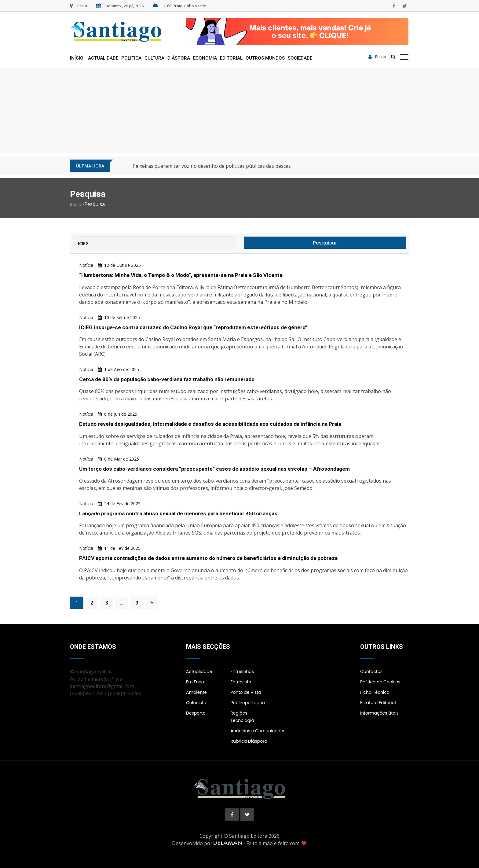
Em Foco (195, 682)
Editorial (231, 58)
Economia (205, 58)
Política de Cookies (380, 682)
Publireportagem (248, 702)
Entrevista (241, 682)
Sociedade (300, 58)
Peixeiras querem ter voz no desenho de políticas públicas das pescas (212, 166)
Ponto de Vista (246, 692)
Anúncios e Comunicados (258, 730)
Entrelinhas (242, 671)
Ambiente (196, 692)
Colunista (196, 702)
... (122, 602)
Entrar (378, 57)
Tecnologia (242, 720)
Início (77, 58)
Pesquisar (325, 243)
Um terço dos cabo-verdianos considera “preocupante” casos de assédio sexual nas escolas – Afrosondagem (217, 468)
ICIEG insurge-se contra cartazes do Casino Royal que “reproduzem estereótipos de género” (196, 327)
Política (131, 58)
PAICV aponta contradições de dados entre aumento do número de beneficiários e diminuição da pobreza (213, 558)
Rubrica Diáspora (249, 741)
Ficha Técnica (375, 692)
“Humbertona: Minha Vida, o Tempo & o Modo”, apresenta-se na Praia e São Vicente (185, 275)
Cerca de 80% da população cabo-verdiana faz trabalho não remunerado (170, 379)
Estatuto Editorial (378, 702)
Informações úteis (379, 713)
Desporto (196, 713)
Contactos (371, 671)
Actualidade (103, 58)
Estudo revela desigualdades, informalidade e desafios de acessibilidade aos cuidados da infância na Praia (214, 424)
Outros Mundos (265, 58)
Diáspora (179, 58)
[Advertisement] (239, 111)
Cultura (154, 58)
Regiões (239, 713)
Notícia (86, 265)
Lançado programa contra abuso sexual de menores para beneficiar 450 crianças (181, 513)
